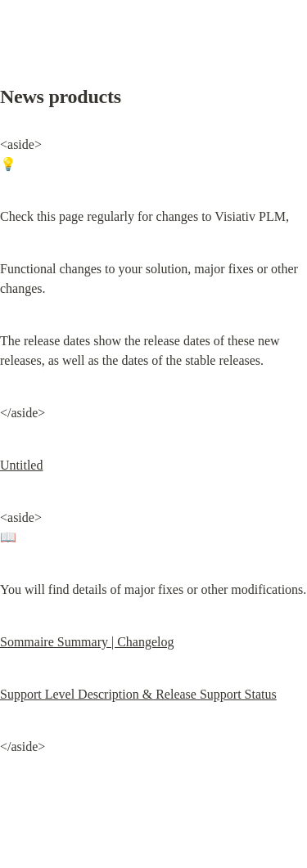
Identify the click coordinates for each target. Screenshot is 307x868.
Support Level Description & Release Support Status (138, 694)
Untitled (21, 465)
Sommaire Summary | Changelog (87, 642)
